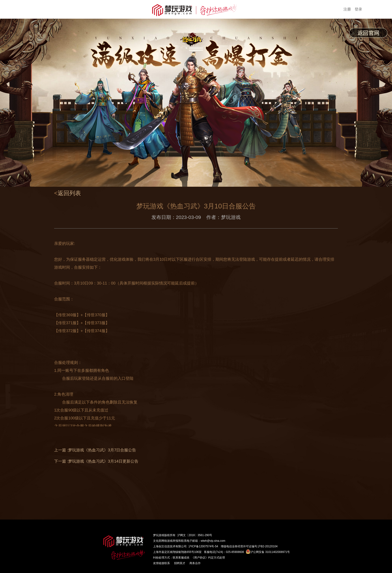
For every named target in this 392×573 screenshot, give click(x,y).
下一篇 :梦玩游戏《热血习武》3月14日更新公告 (96, 461)
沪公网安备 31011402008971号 (268, 552)
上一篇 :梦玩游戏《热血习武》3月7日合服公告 (95, 450)
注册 (347, 9)
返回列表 (69, 193)
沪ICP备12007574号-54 (203, 546)
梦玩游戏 (159, 535)
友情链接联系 (161, 563)
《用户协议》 (200, 558)
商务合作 (195, 563)
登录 (358, 9)
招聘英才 (180, 563)
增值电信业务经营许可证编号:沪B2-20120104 (249, 546)
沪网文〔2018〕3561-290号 (195, 535)
